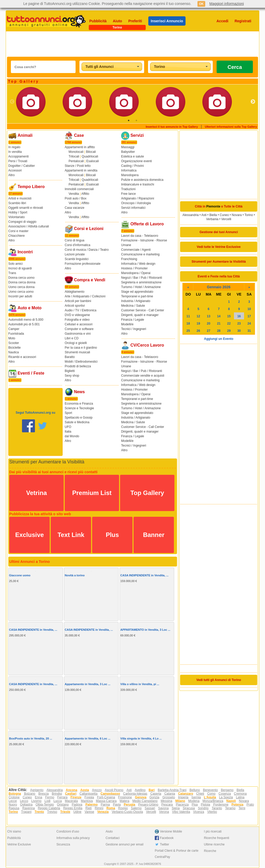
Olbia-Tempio (45, 805)
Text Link (71, 535)
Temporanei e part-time (137, 296)
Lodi (47, 801)
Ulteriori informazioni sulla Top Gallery (231, 127)
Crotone (14, 797)
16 (239, 316)
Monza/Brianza (213, 801)
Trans (12, 273)
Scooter (14, 343)
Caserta (156, 794)
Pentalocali (76, 161)
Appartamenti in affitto (80, 147)
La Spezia (226, 797)
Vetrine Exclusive (19, 844)
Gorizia (154, 797)
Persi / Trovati (18, 161)
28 (219, 331)
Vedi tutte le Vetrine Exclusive (219, 247)
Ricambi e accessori (22, 357)
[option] (39, 102)
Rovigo (123, 808)
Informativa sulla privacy (73, 838)
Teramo (230, 808)
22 (229, 324)
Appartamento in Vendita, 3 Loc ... (88, 684)
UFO (68, 427)
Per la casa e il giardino (81, 348)
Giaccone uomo (20, 575)
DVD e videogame (77, 315)
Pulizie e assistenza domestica (142, 180)
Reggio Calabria (49, 808)
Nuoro (13, 805)
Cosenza (225, 794)
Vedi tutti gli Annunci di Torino (219, 680)
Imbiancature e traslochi (138, 184)
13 (208, 316)
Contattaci (113, 838)
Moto (12, 338)
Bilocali (91, 152)
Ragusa (14, 808)
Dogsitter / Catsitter (22, 166)
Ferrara (62, 797)
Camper (14, 329)
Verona (164, 812)
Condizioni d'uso (68, 831)
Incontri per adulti (20, 296)
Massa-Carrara (106, 801)
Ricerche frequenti (216, 838)
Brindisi (57, 794)
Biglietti (70, 371)
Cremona (240, 794)
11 (188, 316)
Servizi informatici (133, 208)
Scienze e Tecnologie (79, 408)
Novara (237, 215)
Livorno (36, 801)
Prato (250, 805)
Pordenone (221, 805)
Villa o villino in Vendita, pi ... (140, 684)
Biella (213, 215)
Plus (112, 535)
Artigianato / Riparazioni (138, 198)
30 (239, 331)
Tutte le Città (233, 206)
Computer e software (79, 329)
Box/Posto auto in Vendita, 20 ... (31, 738)
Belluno (195, 790)
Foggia (89, 797)
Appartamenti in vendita (81, 170)
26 (198, 331)
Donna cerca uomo (21, 278)
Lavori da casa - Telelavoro (140, 236)
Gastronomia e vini (78, 334)
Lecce (13, 801)
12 (198, 316)
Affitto (85, 194)
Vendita (74, 194)
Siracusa (189, 808)
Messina (167, 801)
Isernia (196, 797)
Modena (194, 801)
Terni (242, 808)
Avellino (140, 790)
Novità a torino (75, 575)
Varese (89, 812)
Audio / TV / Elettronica (81, 310)
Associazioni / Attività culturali (29, 226)
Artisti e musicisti (20, 198)
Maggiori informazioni (227, 4)
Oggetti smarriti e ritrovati (26, 208)
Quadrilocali (90, 156)
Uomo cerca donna (21, 287)
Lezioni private (75, 254)
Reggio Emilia (73, 808)
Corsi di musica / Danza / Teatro (87, 250)
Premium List (92, 493)
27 (208, 331)
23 (239, 324)
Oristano (63, 805)
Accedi (223, 21)
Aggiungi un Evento (219, 339)
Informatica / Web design (138, 264)
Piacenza (182, 805)
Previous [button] (12, 102)
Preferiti (135, 21)
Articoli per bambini (78, 301)
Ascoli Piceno (114, 790)
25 (188, 331)
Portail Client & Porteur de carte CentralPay (177, 854)
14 (219, 316)
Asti (204, 215)
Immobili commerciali (79, 189)
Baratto (70, 357)
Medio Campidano (145, 801)
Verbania (212, 219)
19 (198, 324)
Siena (176, 808)
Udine (77, 812)
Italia (68, 432)
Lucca (58, 801)
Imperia (183, 797)
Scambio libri (17, 203)
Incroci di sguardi (20, 268)
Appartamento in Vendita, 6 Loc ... (88, 738)
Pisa (195, 805)
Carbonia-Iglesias (135, 794)
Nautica (14, 352)
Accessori (15, 170)
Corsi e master (18, 231)
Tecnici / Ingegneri (134, 329)
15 (229, 316)
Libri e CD (72, 338)
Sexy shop (72, 376)
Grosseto (169, 797)
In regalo (14, 147)
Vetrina (36, 493)
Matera (124, 801)
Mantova (87, 801)
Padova (77, 805)
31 (249, 331)
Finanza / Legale (133, 320)
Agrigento (37, 790)
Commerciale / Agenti (136, 250)
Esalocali (93, 161)
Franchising (129, 259)
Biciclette (14, 348)
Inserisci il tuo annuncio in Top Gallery (172, 127)
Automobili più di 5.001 (24, 324)
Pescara (167, 805)
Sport (68, 413)
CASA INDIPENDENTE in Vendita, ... (144, 575)
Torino (249, 215)
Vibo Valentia (181, 812)
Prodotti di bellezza (78, 366)
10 (249, 309)
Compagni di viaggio (22, 222)
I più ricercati (213, 831)
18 (188, 324)
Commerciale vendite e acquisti (143, 376)
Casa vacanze (75, 208)
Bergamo (227, 790)
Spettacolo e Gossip (79, 418)
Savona (163, 808)
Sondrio (203, 808)
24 (249, 324)
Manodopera (130, 175)
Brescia (43, 794)
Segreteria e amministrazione (141, 282)
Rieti (89, 808)
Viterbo (212, 812)
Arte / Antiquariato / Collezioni (85, 296)
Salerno (136, 808)
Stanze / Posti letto (78, 166)
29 (229, 331)
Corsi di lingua (75, 240)
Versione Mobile (171, 831)
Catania (170, 794)
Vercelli (226, 219)
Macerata (71, 801)
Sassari (150, 808)
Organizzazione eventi (137, 161)
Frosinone (125, 797)
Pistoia (205, 805)
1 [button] (129, 120)
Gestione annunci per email (124, 844)
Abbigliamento (75, 292)
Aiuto (117, 21)
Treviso (52, 812)
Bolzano (30, 794)
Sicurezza (63, 844)
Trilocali (74, 156)
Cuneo (224, 215)
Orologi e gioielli (76, 343)
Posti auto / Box (76, 198)
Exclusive (30, 535)
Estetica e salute (132, 156)
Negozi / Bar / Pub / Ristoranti (142, 278)
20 (208, 324)
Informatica (129, 170)
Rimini (99, 808)
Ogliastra (26, 805)
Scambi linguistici (77, 259)
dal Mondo (72, 436)
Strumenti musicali (77, 352)
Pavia (117, 805)
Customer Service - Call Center (143, 310)
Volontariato (16, 217)
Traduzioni (128, 189)
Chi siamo (14, 831)
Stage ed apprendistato (137, 292)
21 (219, 324)
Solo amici (15, 264)
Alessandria (191, 215)
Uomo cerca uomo (21, 292)
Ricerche (210, 851)
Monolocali (76, 152)
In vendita (15, 152)
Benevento (210, 790)
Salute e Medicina (77, 422)
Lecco (24, 801)
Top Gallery (147, 493)
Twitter (164, 844)
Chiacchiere (16, 236)
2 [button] (136, 120)
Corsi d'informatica (78, 245)
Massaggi (128, 147)
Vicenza (198, 812)
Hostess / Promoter (134, 268)
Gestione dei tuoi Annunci (219, 232)
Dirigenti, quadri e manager (140, 315)
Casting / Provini (132, 166)
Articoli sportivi (75, 306)
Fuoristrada (16, 334)
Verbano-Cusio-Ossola (127, 812)
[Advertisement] (132, 44)
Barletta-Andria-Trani (172, 790)
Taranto (217, 808)
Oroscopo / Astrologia (136, 203)
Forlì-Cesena (106, 797)
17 (249, 316)
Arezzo (97, 790)
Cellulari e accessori (79, 324)
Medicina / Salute (133, 306)
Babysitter (128, 152)
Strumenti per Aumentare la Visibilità (219, 262)
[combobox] (112, 67)
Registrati (243, 21)
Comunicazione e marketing (140, 254)
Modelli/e (127, 324)
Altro (12, 175)
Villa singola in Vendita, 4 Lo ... (141, 738)
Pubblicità (98, 21)
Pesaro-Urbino (148, 805)
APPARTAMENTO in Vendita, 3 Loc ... (145, 630)
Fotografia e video (77, 320)
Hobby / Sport (18, 212)
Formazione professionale (83, 264)
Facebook (167, 838)
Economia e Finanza (79, 404)
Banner (154, 535)
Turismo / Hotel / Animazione (141, 287)
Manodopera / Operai (136, 273)
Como (211, 794)
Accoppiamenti (19, 156)
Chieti (200, 794)
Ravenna (28, 808)
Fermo (50, 797)
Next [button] (253, 102)
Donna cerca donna (22, 282)
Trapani (26, 812)
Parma (105, 805)
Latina (240, 797)
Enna (39, 797)
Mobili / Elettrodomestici (81, 362)
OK (201, 4)
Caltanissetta (88, 794)
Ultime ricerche (214, 844)
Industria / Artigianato (136, 301)
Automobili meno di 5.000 (26, 320)
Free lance (128, 194)
